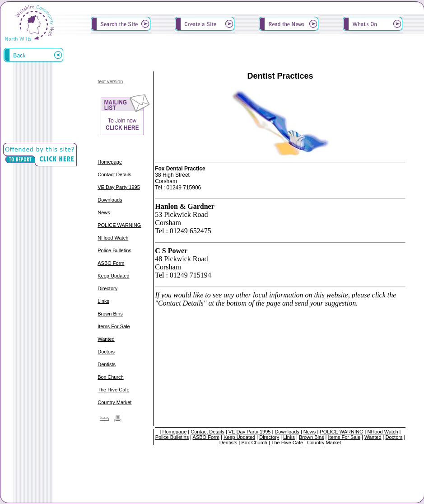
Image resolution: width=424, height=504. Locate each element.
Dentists (107, 364)
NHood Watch (113, 238)
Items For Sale (114, 326)
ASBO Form (111, 263)
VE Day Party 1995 (119, 187)
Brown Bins (110, 314)
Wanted (106, 339)
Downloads (110, 200)
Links (103, 301)
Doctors (106, 352)
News (104, 212)
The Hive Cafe (113, 390)
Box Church (110, 377)
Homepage (110, 162)
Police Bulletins (114, 250)
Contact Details (114, 174)
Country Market (114, 402)
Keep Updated (113, 276)
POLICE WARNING (119, 225)
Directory (107, 288)
